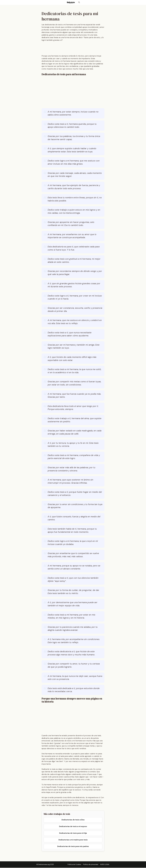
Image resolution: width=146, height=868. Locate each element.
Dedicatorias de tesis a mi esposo (73, 827)
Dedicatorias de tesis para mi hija (73, 833)
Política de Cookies (74, 865)
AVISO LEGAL (105, 865)
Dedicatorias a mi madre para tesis (73, 840)
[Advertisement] (78, 49)
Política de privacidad (91, 865)
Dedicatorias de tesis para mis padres (73, 847)
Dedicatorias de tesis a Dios (73, 820)
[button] (79, 2)
